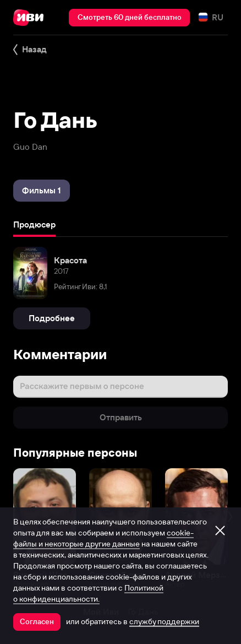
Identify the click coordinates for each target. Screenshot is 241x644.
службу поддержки (164, 621)
